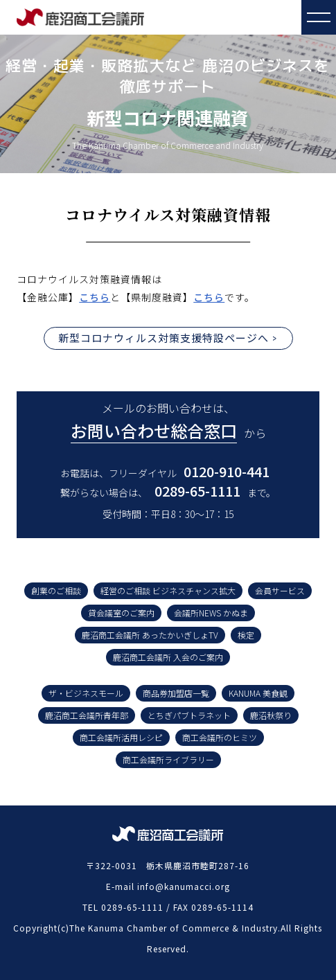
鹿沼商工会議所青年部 (87, 715)
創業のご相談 (56, 590)
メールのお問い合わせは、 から (168, 421)
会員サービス (280, 590)
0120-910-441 (227, 471)
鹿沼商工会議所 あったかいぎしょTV (150, 635)
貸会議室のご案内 (121, 613)
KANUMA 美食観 (258, 693)
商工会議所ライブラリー (168, 759)
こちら (95, 297)
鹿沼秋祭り (271, 715)
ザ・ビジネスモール (86, 693)
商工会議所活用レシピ (121, 737)
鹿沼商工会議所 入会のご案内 (168, 657)
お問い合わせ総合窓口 (154, 430)
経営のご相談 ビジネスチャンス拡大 (168, 590)
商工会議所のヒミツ (220, 737)
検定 (246, 635)
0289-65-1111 (197, 491)
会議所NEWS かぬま (211, 613)
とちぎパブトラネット (189, 715)
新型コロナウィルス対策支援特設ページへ (163, 338)
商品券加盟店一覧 (176, 693)
